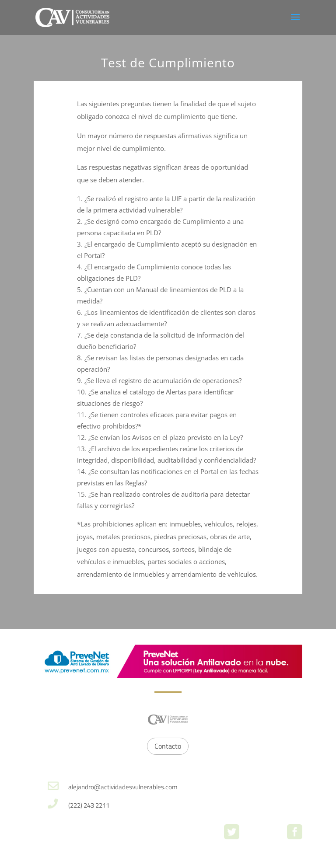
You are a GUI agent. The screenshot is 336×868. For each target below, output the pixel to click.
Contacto (168, 746)
